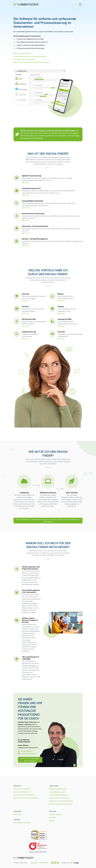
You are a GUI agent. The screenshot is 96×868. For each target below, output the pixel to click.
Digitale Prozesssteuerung (58, 789)
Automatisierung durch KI (58, 792)
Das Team (52, 817)
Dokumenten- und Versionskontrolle (61, 801)
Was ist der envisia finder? (22, 54)
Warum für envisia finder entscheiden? (26, 798)
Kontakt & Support (55, 814)
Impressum (34, 863)
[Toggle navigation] (80, 4)
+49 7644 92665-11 (25, 751)
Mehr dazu (25, 183)
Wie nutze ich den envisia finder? (24, 59)
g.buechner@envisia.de (27, 754)
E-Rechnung (17, 814)
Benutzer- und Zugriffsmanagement (61, 804)
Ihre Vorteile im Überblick (22, 823)
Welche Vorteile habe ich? (22, 792)
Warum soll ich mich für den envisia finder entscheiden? (32, 62)
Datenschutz (44, 863)
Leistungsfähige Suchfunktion (59, 795)
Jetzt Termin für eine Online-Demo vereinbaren (30, 760)
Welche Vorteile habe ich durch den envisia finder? (30, 56)
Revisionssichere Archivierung (59, 798)
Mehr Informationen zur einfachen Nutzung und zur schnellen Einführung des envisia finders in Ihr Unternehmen (48, 521)
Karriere (52, 820)
